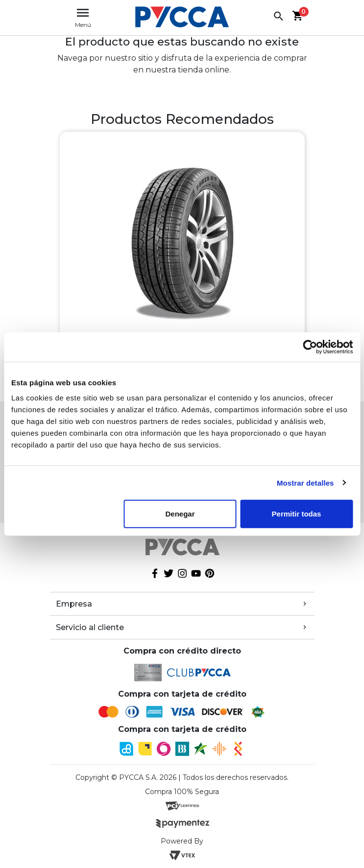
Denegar (180, 514)
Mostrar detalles (305, 482)
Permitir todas (297, 514)
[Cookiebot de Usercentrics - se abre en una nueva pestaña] (310, 347)
